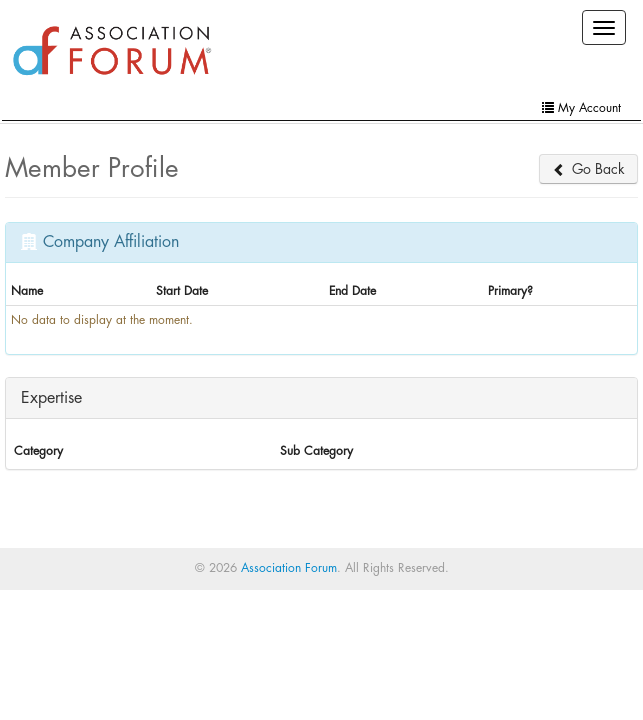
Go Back (588, 169)
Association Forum (289, 568)
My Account (581, 108)
